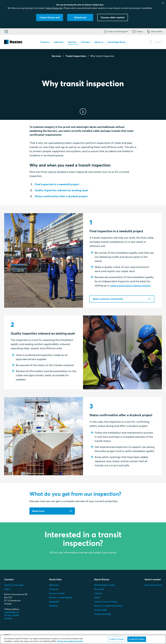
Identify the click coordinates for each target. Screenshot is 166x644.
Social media (100, 610)
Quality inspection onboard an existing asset (61, 190)
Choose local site (153, 585)
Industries (54, 585)
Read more (38, 511)
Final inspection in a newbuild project (57, 184)
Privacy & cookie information (108, 606)
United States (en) (54, 8)
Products (53, 589)
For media (99, 589)
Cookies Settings (103, 614)
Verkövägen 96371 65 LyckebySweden (12, 615)
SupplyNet (54, 602)
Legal (97, 597)
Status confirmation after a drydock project (61, 196)
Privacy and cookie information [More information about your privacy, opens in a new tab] (70, 642)
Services (56, 56)
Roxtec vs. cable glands (61, 597)
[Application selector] (6, 32)
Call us (7, 589)
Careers (98, 593)
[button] (116, 32)
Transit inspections (76, 56)
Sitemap (53, 606)
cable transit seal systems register (130, 285)
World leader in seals (104, 585)
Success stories (57, 593)
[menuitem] (46, 43)
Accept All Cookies (137, 640)
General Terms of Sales (106, 602)
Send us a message (14, 585)
